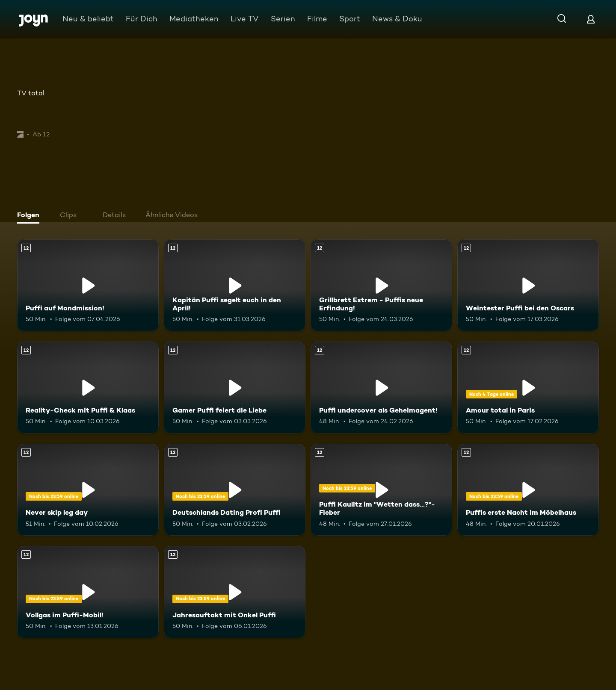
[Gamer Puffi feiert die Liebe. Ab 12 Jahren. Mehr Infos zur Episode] (235, 388)
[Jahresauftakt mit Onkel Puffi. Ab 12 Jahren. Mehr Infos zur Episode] (235, 592)
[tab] (30, 216)
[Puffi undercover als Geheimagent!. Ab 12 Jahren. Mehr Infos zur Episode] (381, 388)
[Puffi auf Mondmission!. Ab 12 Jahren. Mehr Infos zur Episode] (88, 285)
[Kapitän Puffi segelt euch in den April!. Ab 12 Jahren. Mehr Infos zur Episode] (235, 285)
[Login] (591, 19)
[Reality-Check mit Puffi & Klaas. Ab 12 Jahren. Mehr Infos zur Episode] (88, 388)
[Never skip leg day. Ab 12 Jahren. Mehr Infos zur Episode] (88, 490)
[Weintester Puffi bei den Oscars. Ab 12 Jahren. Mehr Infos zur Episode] (528, 285)
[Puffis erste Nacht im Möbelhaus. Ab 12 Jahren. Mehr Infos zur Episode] (528, 490)
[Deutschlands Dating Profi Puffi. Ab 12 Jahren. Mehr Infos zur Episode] (235, 490)
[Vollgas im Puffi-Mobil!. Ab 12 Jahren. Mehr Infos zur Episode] (88, 592)
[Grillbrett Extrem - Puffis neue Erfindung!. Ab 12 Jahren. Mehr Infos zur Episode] (381, 285)
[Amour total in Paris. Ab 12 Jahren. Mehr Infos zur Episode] (528, 388)
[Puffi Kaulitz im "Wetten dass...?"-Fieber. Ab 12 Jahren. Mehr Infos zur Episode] (381, 490)
